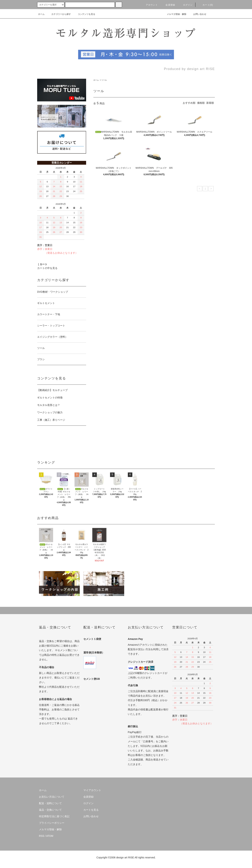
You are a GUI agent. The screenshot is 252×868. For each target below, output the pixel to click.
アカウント (150, 5)
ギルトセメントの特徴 (50, 398)
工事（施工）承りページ (51, 420)
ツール (104, 80)
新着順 (210, 103)
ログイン (186, 5)
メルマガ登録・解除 (174, 14)
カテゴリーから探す (59, 14)
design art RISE (125, 857)
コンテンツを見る (84, 14)
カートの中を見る (47, 268)
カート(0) (206, 5)
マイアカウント (92, 790)
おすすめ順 (189, 103)
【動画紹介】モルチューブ (52, 390)
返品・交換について (50, 810)
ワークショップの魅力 (50, 412)
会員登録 (168, 5)
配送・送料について (50, 803)
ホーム (41, 14)
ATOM (50, 836)
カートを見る (91, 810)
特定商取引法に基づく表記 (54, 816)
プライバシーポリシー (52, 823)
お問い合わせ (198, 14)
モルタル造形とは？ (49, 405)
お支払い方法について (52, 797)
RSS (42, 836)
